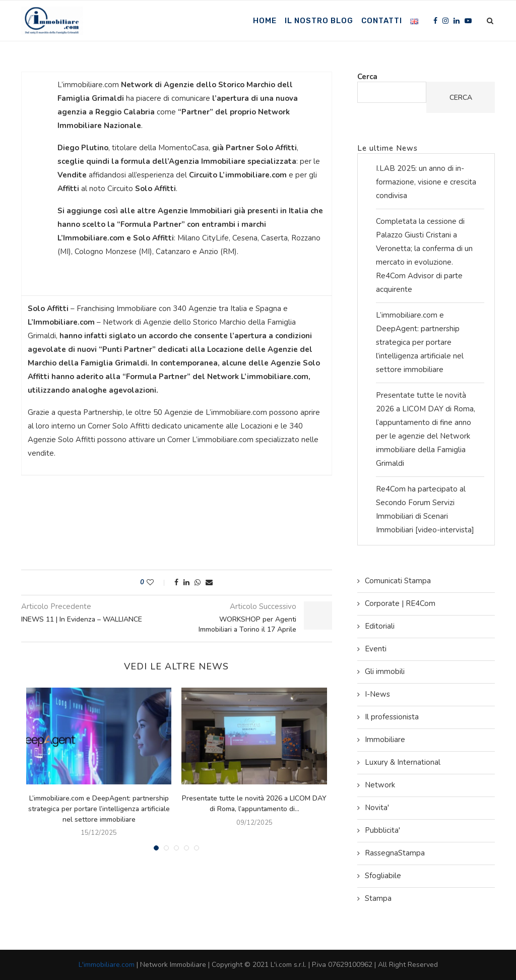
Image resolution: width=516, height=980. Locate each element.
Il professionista (392, 717)
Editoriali (380, 626)
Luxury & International (403, 762)
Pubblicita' (382, 830)
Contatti (382, 21)
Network (380, 785)
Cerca (367, 77)
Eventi (376, 649)
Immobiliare (385, 740)
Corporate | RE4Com (400, 603)
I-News (377, 694)
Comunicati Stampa (398, 581)
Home (265, 21)
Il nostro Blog (319, 21)
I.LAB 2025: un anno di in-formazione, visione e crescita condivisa (426, 182)
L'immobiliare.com (107, 965)
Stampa (378, 898)
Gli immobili (385, 671)
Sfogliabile (383, 876)
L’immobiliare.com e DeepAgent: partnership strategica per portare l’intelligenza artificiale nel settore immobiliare (99, 809)
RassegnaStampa (395, 853)
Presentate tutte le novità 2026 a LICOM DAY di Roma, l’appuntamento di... (254, 804)
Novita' (377, 808)
